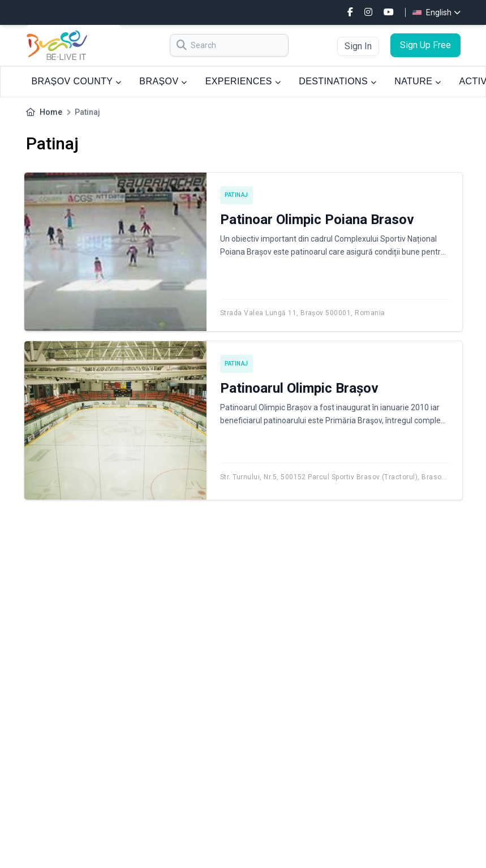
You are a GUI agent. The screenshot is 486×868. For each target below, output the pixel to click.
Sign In (358, 46)
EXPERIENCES (243, 81)
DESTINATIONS (337, 81)
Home (51, 112)
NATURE (418, 81)
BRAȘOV (163, 81)
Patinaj (236, 195)
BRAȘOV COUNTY (77, 81)
